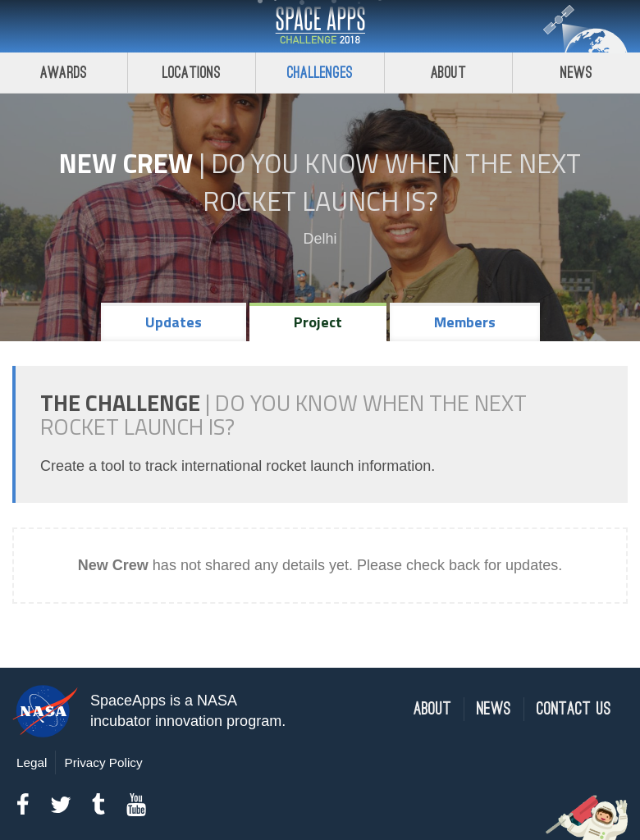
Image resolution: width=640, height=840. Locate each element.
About (448, 73)
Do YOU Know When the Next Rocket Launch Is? (392, 182)
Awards (64, 73)
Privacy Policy (103, 762)
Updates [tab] (174, 322)
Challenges (320, 73)
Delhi (320, 239)
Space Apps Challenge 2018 (320, 26)
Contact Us (574, 709)
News (494, 709)
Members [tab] (465, 322)
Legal (32, 762)
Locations (192, 73)
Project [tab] (318, 322)
